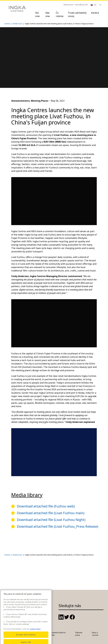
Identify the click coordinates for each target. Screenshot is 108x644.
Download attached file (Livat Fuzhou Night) (51, 520)
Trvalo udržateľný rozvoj (77, 14)
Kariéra (95, 13)
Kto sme (37, 14)
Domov (7, 24)
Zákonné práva (79, 634)
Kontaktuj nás (81, 5)
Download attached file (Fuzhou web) (46, 506)
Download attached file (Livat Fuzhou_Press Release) (58, 526)
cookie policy (35, 633)
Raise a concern (95, 634)
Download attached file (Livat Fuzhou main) (51, 513)
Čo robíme (60, 14)
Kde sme (48, 14)
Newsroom (69, 5)
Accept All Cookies (26, 639)
